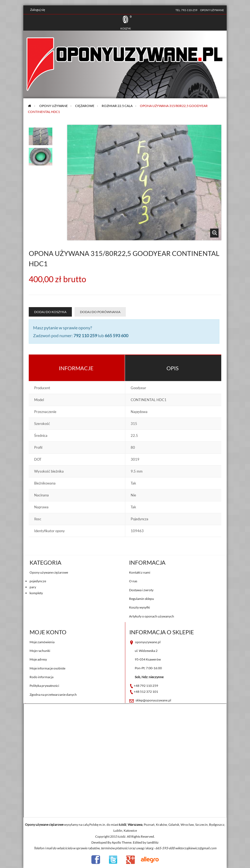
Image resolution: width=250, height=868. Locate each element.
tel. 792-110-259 (186, 10)
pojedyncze (38, 581)
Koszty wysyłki (140, 607)
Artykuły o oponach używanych (152, 616)
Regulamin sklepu (142, 599)
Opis (173, 368)
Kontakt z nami (140, 572)
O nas (133, 581)
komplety (36, 593)
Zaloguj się (38, 10)
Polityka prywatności (44, 686)
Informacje (76, 368)
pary (33, 587)
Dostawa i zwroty (141, 590)
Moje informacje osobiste (47, 668)
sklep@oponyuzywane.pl (153, 700)
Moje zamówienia (42, 642)
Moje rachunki (40, 651)
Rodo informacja (41, 677)
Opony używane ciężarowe (49, 572)
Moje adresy (38, 659)
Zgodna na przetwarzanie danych (53, 695)
